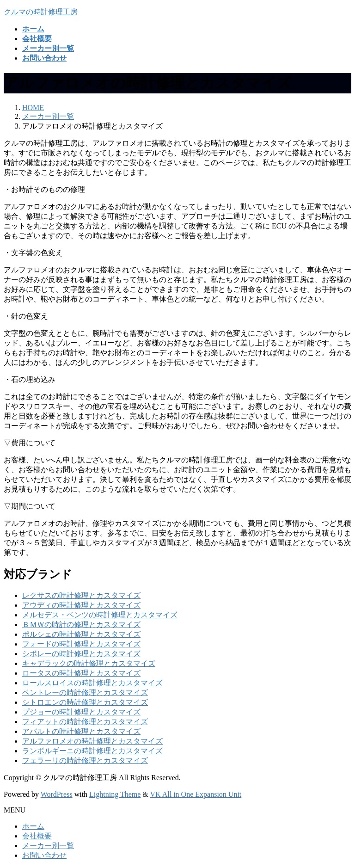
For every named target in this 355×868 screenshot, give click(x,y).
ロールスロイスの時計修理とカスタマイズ (92, 683)
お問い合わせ (44, 855)
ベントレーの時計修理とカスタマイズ (85, 693)
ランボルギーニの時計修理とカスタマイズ (92, 751)
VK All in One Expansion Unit (196, 794)
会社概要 (37, 836)
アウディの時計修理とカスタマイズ (81, 605)
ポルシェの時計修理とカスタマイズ (81, 634)
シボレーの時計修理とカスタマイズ (81, 654)
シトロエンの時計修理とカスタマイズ (85, 702)
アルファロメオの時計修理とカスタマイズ (92, 741)
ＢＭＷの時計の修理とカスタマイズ (81, 625)
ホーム (33, 826)
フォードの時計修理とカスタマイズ (81, 644)
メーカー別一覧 (48, 846)
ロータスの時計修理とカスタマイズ (81, 673)
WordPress (57, 794)
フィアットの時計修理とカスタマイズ (85, 722)
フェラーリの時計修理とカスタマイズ (85, 760)
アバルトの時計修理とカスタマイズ (81, 731)
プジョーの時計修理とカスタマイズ (81, 712)
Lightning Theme (115, 794)
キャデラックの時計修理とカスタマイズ (89, 663)
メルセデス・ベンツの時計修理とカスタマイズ (100, 615)
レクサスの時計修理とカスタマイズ (81, 595)
